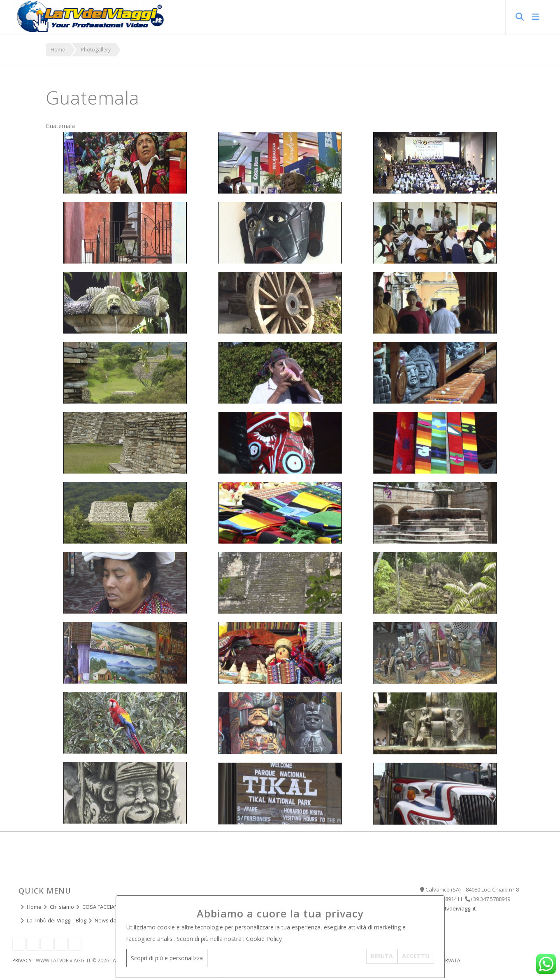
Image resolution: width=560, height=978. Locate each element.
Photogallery (96, 50)
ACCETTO (416, 956)
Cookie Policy (264, 939)
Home (58, 50)
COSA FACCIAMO (103, 907)
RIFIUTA (382, 956)
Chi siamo (62, 907)
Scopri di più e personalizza (167, 958)
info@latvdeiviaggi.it (451, 908)
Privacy (22, 960)
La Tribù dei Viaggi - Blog (57, 920)
